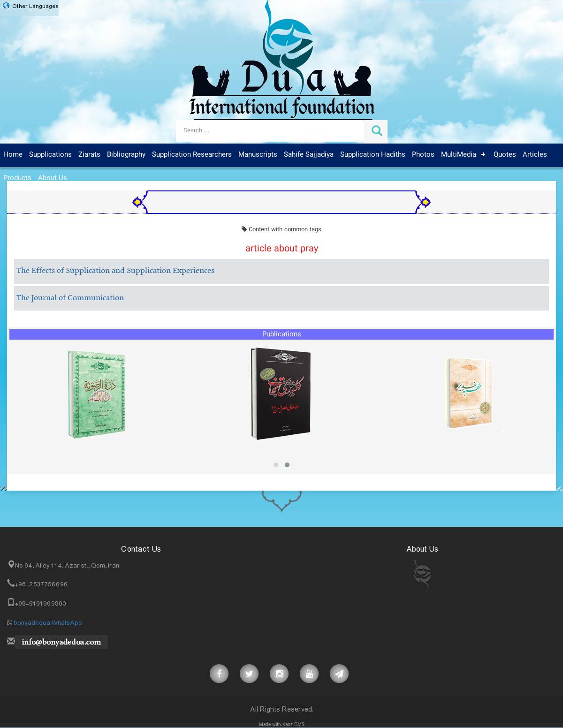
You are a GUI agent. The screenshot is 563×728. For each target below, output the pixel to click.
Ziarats (89, 155)
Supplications (50, 155)
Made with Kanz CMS (282, 725)
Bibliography (126, 155)
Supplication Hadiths (373, 155)
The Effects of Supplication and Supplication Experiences (115, 271)
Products (17, 178)
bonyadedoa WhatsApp (48, 623)
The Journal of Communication (70, 298)
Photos (423, 155)
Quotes (505, 155)
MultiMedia (459, 155)
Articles (535, 155)
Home (13, 155)
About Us (53, 178)
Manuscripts (258, 155)
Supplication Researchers (192, 155)
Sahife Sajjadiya (309, 155)
